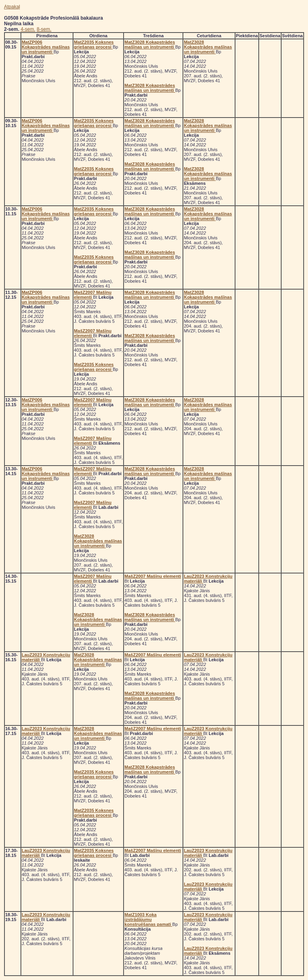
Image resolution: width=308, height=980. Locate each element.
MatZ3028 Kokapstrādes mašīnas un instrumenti (150, 45)
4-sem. (28, 29)
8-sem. (44, 29)
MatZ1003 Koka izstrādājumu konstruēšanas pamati (148, 919)
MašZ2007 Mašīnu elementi (93, 295)
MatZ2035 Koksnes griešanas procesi (94, 45)
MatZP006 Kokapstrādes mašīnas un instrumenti (46, 47)
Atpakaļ (12, 7)
